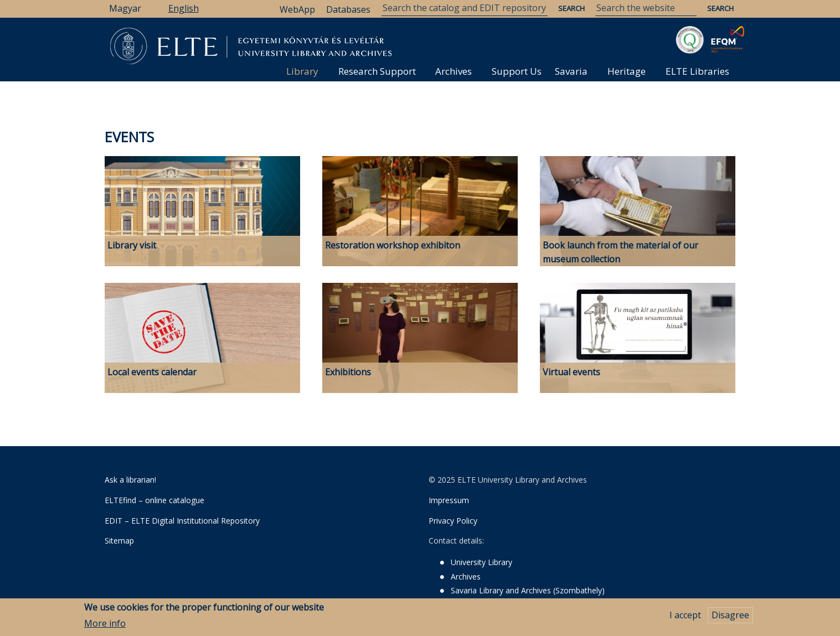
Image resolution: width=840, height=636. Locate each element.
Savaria (571, 71)
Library (302, 71)
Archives (454, 71)
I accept (685, 618)
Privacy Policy (453, 521)
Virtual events (571, 372)
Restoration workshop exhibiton (393, 245)
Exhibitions (348, 372)
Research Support (377, 71)
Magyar (125, 8)
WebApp (297, 9)
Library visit (132, 245)
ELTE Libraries (697, 71)
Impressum (449, 500)
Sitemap (119, 541)
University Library (481, 562)
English (184, 8)
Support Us (517, 71)
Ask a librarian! (130, 480)
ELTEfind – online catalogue (154, 500)
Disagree (730, 618)
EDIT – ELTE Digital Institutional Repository (182, 521)
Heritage (627, 71)
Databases (348, 9)
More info (105, 625)
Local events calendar (152, 372)
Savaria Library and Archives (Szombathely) (528, 590)
